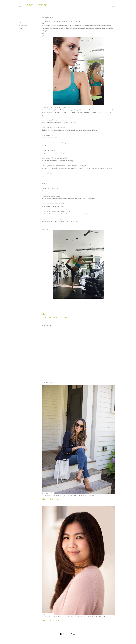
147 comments (54, 499)
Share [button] (20, 18)
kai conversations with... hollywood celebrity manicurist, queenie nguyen (74, 617)
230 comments (54, 620)
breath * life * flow (37, 5)
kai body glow (46, 130)
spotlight (21, 28)
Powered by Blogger (68, 634)
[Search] (114, 6)
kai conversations (23, 26)
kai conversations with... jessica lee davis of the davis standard (69, 496)
